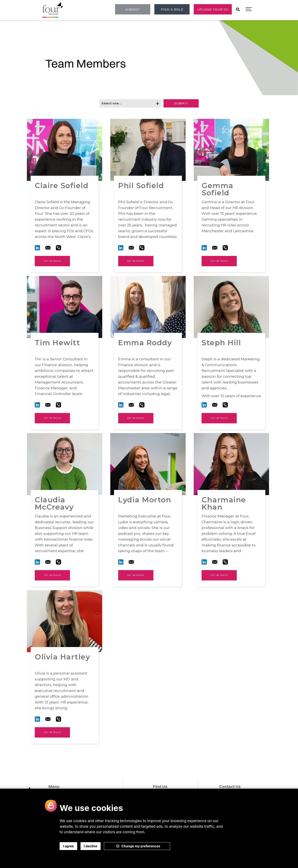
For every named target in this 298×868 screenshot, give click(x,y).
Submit (181, 103)
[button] (249, 9)
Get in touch (52, 261)
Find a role (172, 10)
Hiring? (133, 10)
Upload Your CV (213, 10)
